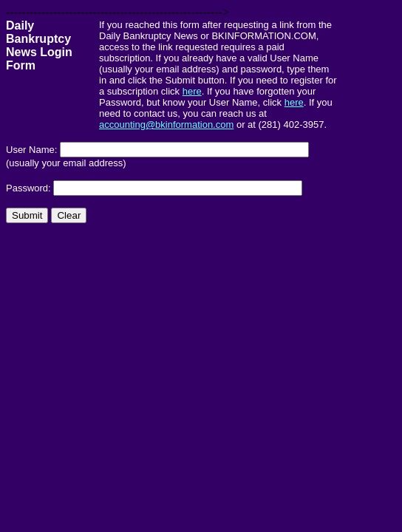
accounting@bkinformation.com (166, 125)
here (192, 91)
